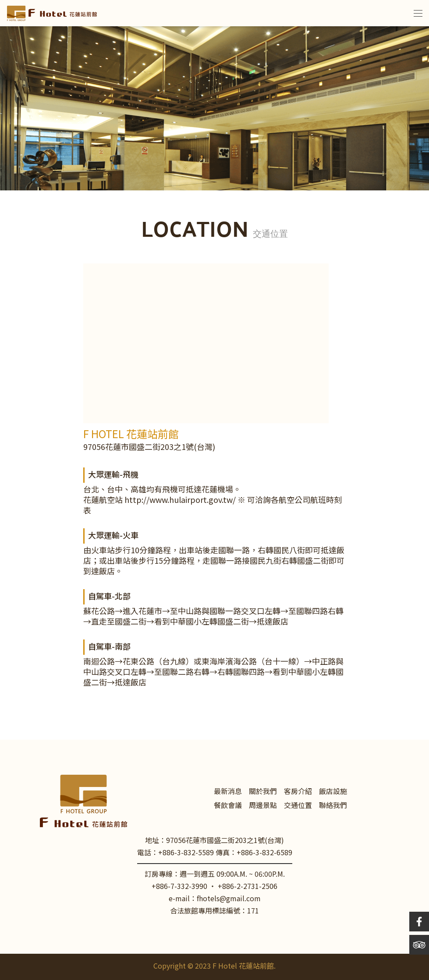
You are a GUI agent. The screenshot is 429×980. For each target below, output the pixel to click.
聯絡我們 (333, 806)
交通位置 (298, 806)
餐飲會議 (228, 806)
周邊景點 (263, 806)
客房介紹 (298, 792)
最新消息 (228, 792)
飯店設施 (333, 792)
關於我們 (263, 792)
